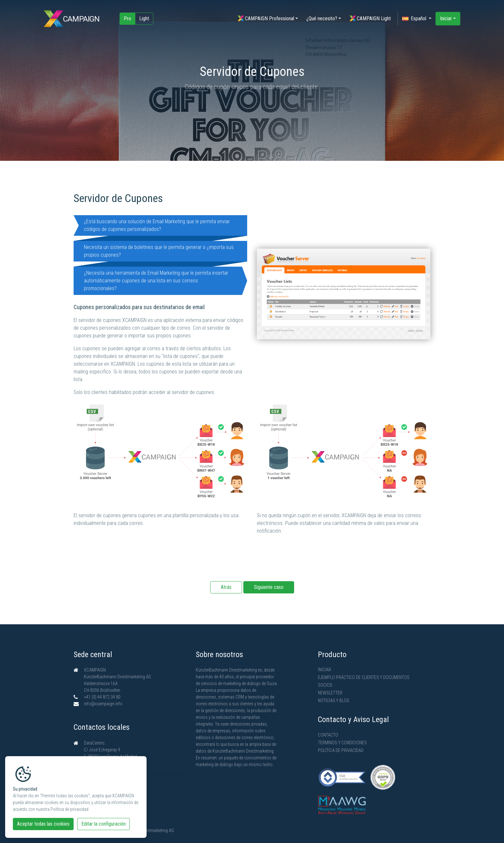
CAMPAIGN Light (370, 18)
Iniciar (446, 18)
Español (415, 19)
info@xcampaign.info (103, 704)
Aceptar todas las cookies (43, 824)
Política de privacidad (341, 750)
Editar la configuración (104, 824)
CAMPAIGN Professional (266, 18)
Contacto (328, 735)
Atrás (226, 587)
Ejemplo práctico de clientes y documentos (364, 677)
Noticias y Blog (334, 701)
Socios (325, 685)
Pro (127, 18)
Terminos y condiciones (342, 743)
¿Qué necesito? (322, 18)
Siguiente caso (269, 587)
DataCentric (94, 743)
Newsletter (330, 693)
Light (144, 18)
